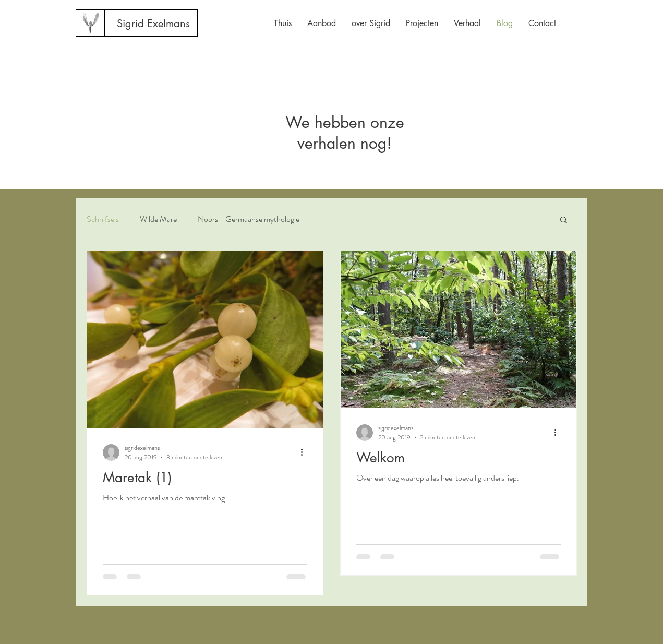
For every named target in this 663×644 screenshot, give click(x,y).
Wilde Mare (158, 219)
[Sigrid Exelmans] (153, 23)
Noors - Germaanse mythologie (249, 219)
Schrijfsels (103, 219)
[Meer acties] (306, 452)
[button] (564, 220)
